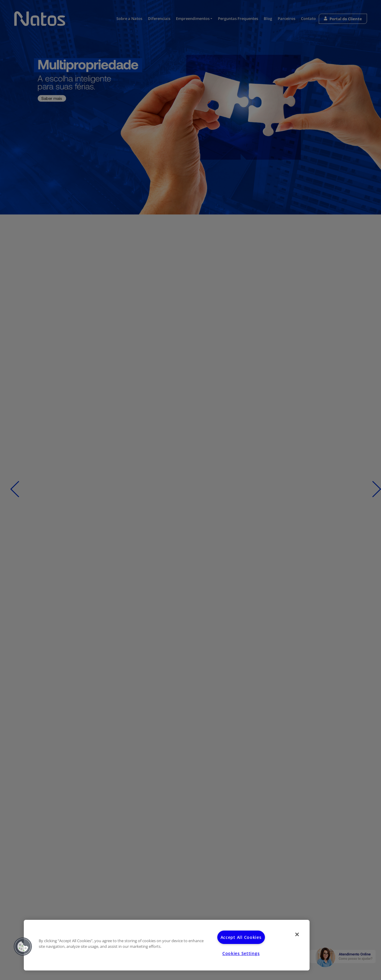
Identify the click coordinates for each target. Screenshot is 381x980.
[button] (23, 947)
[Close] (297, 934)
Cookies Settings (241, 953)
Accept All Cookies (241, 937)
